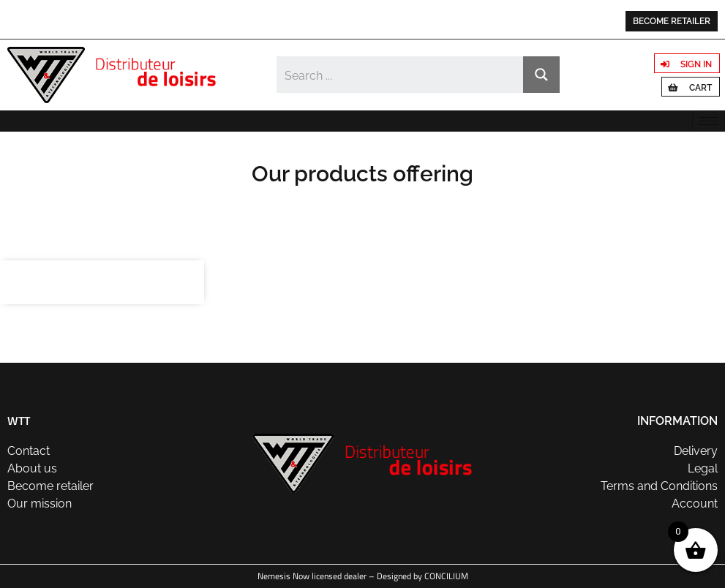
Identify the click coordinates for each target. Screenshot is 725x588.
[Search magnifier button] (541, 75)
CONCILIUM (446, 576)
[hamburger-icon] (709, 121)
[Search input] (401, 75)
